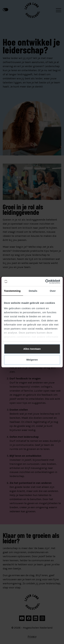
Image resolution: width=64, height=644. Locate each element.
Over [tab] (53, 291)
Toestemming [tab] (12, 291)
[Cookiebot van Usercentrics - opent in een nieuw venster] (46, 282)
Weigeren (32, 360)
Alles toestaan (32, 349)
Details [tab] (33, 291)
